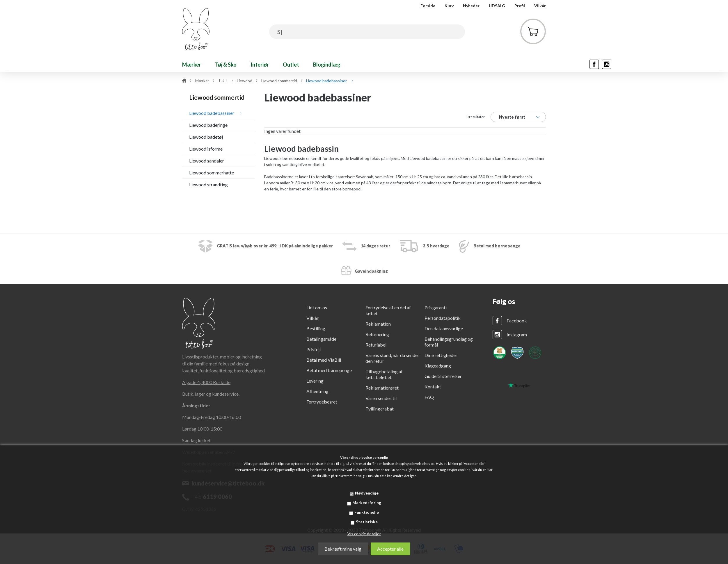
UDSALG (497, 6)
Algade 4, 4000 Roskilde (206, 382)
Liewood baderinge (208, 125)
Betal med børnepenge (329, 370)
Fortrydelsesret (322, 402)
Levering (315, 381)
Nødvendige (367, 493)
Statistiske (367, 522)
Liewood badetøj (206, 137)
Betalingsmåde (321, 339)
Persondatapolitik (443, 318)
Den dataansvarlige (444, 328)
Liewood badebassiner (212, 113)
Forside (428, 6)
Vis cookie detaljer (364, 534)
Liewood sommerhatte (212, 173)
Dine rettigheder (441, 355)
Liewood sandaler (207, 161)
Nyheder (471, 6)
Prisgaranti (436, 307)
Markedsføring (367, 503)
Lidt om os (317, 307)
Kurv (449, 6)
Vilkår (540, 6)
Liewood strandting (208, 184)
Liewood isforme (206, 149)
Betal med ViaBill (324, 360)
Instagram (517, 334)
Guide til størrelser (443, 376)
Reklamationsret (382, 388)
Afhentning (317, 391)
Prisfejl (314, 349)
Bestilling (316, 328)
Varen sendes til (381, 398)
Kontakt (433, 387)
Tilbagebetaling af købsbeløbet (384, 374)
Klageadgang (438, 366)
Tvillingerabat (380, 409)
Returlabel (376, 345)
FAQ (429, 397)
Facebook (517, 321)
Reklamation (378, 324)
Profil (520, 6)
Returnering (377, 334)
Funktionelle (367, 512)
